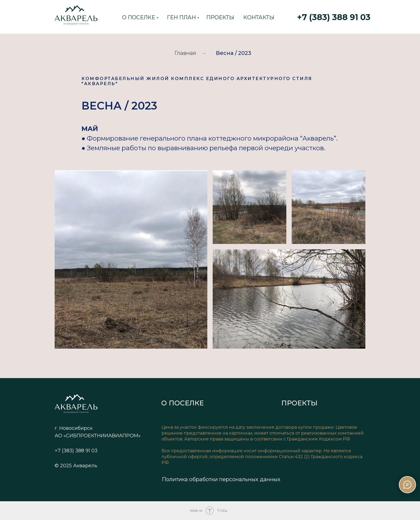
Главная (185, 53)
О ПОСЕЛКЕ (139, 17)
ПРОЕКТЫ (220, 17)
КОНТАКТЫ (259, 17)
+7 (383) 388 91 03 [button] (334, 17)
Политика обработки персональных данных (221, 479)
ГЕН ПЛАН (181, 17)
